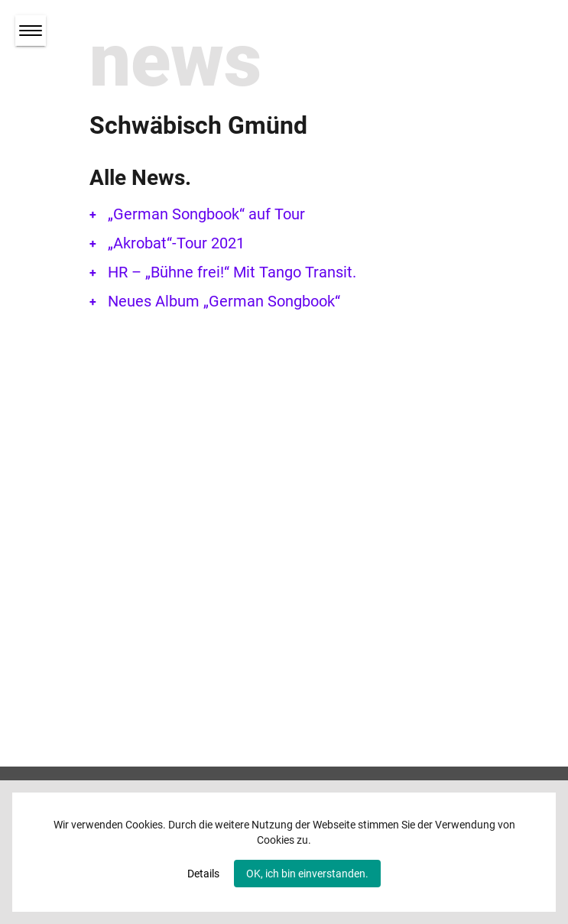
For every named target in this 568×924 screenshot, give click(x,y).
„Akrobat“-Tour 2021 (176, 243)
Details (203, 874)
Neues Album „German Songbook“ (224, 301)
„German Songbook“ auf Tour (206, 214)
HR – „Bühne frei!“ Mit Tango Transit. (232, 272)
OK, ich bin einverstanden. (307, 874)
